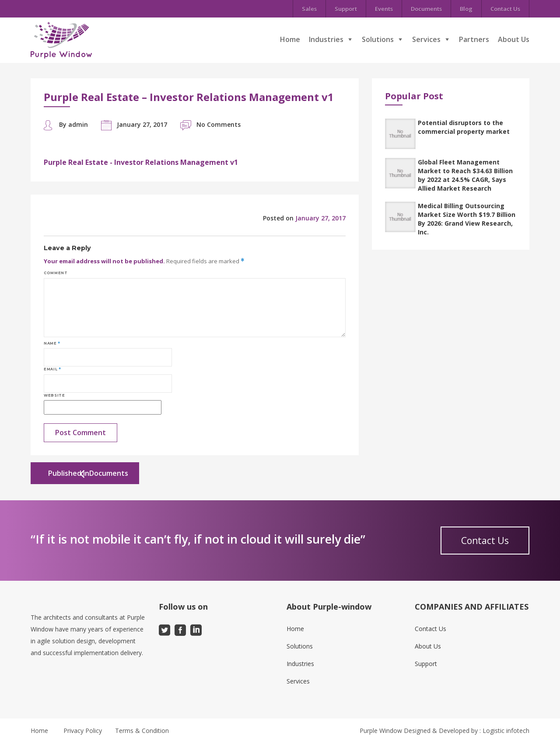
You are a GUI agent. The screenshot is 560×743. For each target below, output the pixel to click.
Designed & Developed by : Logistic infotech (467, 731)
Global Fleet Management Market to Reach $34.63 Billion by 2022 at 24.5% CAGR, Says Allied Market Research (465, 175)
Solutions (378, 39)
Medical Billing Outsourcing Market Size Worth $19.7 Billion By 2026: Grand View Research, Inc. (467, 219)
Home (290, 39)
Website (54, 395)
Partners (474, 39)
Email (52, 369)
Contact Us (505, 9)
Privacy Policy (83, 731)
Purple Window (381, 731)
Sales (309, 9)
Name (52, 343)
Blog (466, 9)
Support (346, 9)
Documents (426, 9)
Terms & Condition (142, 731)
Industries (326, 39)
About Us (514, 39)
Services (426, 39)
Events (384, 9)
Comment (56, 273)
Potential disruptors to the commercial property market (464, 127)
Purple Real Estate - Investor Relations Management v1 (141, 162)
